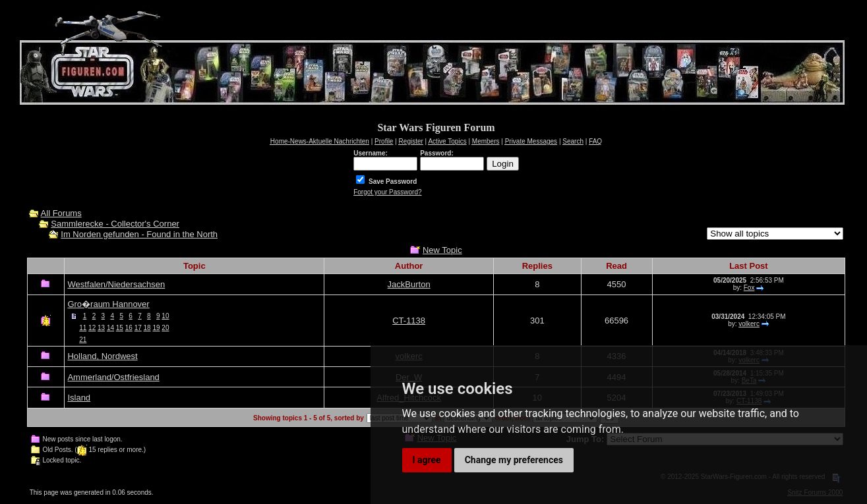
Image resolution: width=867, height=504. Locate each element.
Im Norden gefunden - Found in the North (139, 234)
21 (83, 340)
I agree (427, 460)
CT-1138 (409, 321)
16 (129, 328)
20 (165, 328)
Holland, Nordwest (102, 356)
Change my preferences (514, 460)
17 (138, 328)
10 (165, 316)
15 (120, 328)
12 (92, 328)
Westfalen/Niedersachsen (116, 284)
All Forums (61, 213)
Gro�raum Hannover (108, 304)
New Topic (442, 250)
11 (83, 328)
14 (110, 328)
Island (79, 398)
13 (101, 328)
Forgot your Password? (387, 192)
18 (147, 328)
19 (156, 328)
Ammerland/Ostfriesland (113, 377)
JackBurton (409, 284)
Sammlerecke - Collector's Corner (115, 224)
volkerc (749, 324)
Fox (749, 288)
